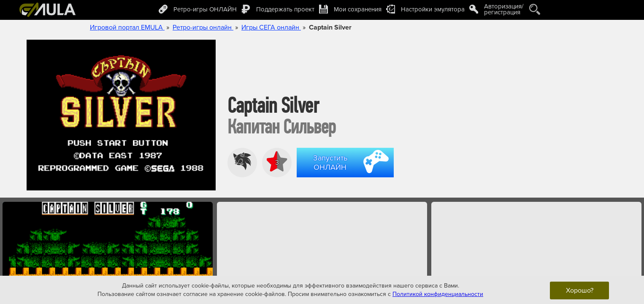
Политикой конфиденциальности (438, 294)
